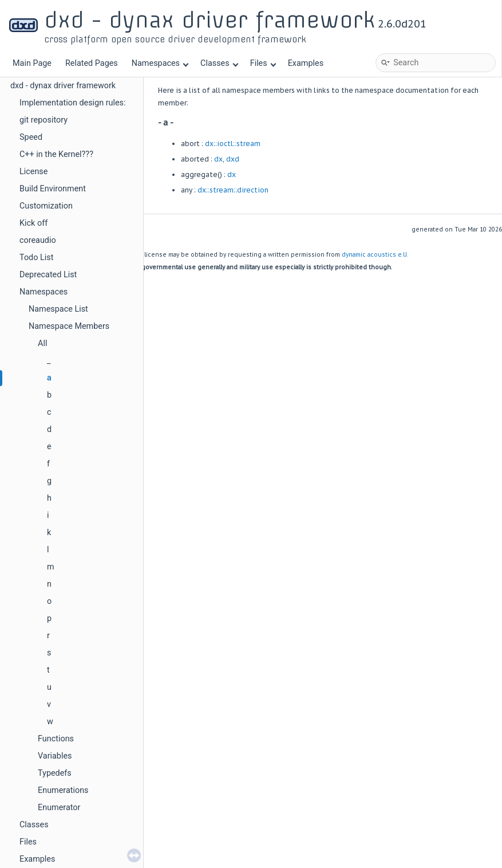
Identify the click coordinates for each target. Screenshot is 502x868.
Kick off (33, 223)
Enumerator (59, 808)
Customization (46, 206)
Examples (306, 63)
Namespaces (160, 63)
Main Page (32, 63)
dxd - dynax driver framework (63, 86)
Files (263, 63)
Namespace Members (69, 326)
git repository (44, 120)
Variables (55, 756)
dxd (233, 159)
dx (218, 159)
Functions (56, 739)
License (33, 172)
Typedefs (55, 773)
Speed (31, 137)
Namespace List (58, 309)
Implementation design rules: (73, 103)
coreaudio (38, 240)
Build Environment (53, 189)
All (42, 343)
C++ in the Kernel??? (56, 154)
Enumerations (63, 790)
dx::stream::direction (233, 190)
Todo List (36, 258)
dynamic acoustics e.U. (375, 255)
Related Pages (92, 63)
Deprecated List (48, 275)
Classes (219, 63)
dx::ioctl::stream (233, 144)
